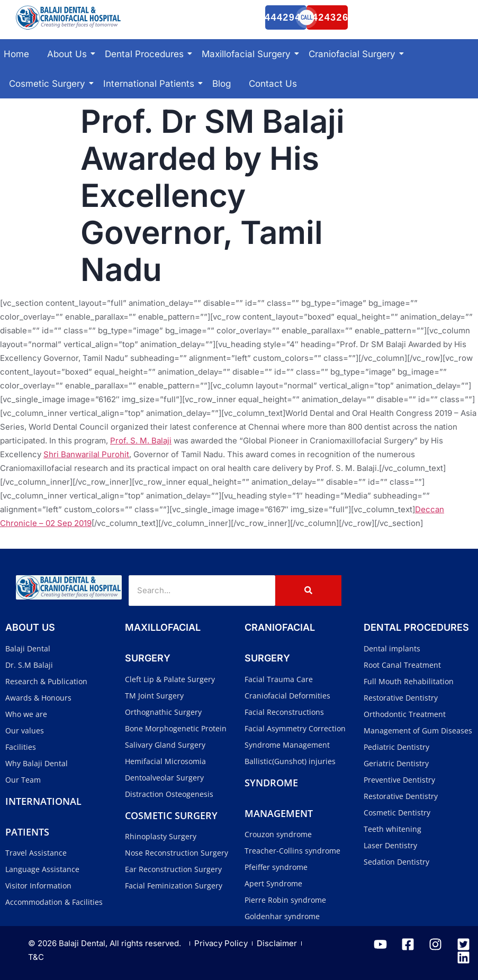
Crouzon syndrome (278, 834)
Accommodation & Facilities (54, 902)
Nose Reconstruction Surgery (177, 853)
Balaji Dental (28, 648)
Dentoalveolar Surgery (164, 778)
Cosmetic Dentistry (397, 813)
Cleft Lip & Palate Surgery (170, 679)
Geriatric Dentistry (396, 763)
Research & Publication (46, 681)
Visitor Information (38, 886)
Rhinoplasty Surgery (161, 836)
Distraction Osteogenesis (169, 794)
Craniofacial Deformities (287, 696)
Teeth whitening (393, 829)
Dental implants (392, 648)
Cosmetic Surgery (49, 84)
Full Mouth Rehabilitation (409, 681)
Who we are (26, 714)
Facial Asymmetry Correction (295, 728)
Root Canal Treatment (402, 665)
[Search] (202, 591)
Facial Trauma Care (279, 679)
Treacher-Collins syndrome (292, 851)
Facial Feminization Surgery (174, 886)
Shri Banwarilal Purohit (86, 454)
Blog (222, 84)
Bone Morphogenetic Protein (176, 728)
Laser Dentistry (390, 845)
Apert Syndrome (273, 883)
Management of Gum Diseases (418, 731)
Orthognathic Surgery (163, 712)
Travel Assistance (36, 853)
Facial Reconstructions (284, 712)
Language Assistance (42, 869)
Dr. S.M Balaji (29, 665)
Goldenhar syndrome (282, 916)
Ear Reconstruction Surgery (173, 869)
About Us (69, 54)
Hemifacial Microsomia (165, 761)
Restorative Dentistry (401, 698)
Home (16, 54)
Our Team (23, 780)
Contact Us (273, 84)
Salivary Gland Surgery (165, 745)
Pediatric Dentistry (396, 747)
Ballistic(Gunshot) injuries (290, 761)
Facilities (21, 747)
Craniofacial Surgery (354, 54)
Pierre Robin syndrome (285, 900)
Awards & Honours (38, 698)
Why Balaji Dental (37, 763)
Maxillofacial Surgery (248, 54)
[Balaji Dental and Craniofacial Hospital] (69, 17)
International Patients (151, 84)
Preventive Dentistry (399, 780)
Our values (25, 731)
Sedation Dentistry (396, 862)
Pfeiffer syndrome (276, 867)
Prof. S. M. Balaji (141, 441)
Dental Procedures (146, 54)
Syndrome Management (287, 745)
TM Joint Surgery (154, 696)
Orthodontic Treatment (405, 714)
